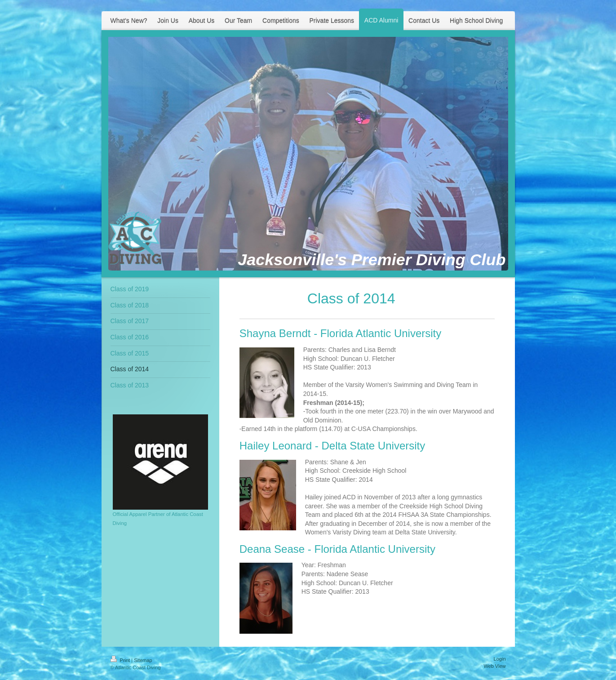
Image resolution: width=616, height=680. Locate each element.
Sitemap (143, 660)
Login (500, 659)
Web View (494, 666)
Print (121, 660)
